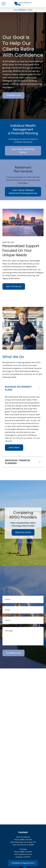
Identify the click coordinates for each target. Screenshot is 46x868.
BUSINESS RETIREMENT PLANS (18, 388)
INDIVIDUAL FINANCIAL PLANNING (18, 462)
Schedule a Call (13, 95)
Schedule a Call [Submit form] (13, 653)
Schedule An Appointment (23, 863)
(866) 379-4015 (26, 840)
